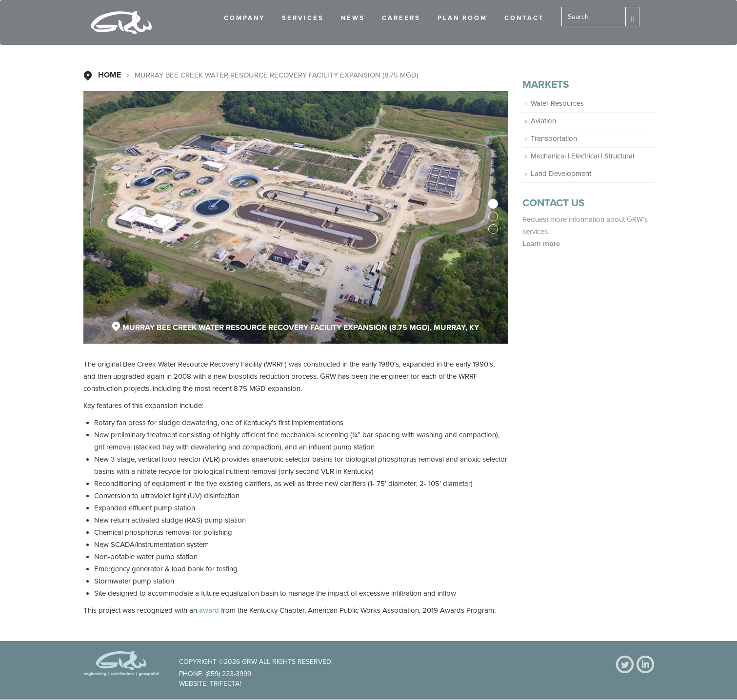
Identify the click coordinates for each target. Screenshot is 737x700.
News (353, 18)
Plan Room (462, 18)
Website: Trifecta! (210, 684)
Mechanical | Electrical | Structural (582, 156)
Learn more (542, 244)
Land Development (561, 174)
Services (303, 18)
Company (244, 18)
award (210, 610)
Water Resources (557, 103)
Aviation (543, 121)
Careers (401, 18)
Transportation (554, 138)
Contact (524, 18)
